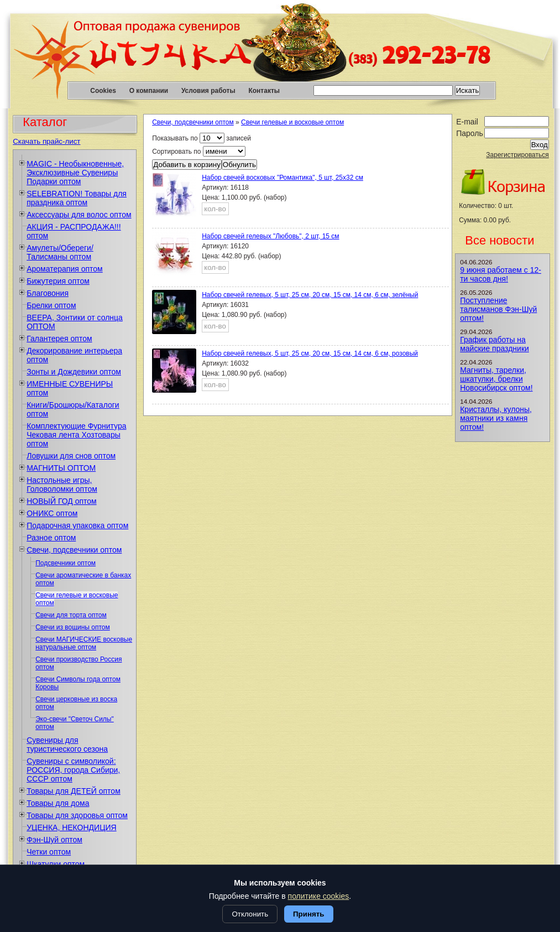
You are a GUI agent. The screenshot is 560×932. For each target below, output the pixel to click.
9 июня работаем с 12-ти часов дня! (501, 274)
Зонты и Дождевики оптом (74, 372)
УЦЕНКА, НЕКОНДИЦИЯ (72, 827)
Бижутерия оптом (58, 281)
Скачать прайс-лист (46, 141)
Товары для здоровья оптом (77, 815)
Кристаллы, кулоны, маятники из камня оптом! (496, 418)
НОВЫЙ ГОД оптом (61, 501)
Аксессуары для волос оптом (79, 215)
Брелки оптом (51, 305)
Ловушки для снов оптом (71, 456)
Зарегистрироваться (517, 155)
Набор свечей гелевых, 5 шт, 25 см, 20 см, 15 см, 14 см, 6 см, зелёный (310, 295)
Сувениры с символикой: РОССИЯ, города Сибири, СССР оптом (73, 770)
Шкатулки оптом (56, 864)
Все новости (499, 240)
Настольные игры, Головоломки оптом (62, 485)
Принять (308, 914)
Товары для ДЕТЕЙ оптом (74, 791)
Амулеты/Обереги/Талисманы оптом (60, 252)
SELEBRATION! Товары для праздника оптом (77, 198)
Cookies (103, 91)
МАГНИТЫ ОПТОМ (61, 468)
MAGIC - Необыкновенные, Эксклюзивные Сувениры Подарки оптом (75, 173)
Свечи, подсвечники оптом (74, 550)
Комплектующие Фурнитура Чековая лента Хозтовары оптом (76, 435)
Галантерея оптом (59, 339)
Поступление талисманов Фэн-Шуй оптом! (498, 309)
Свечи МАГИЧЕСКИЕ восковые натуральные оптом (84, 643)
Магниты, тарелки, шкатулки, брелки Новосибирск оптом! (496, 379)
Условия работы (208, 91)
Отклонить (250, 914)
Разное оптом (51, 538)
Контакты (264, 91)
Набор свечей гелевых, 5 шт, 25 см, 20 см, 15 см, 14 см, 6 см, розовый (310, 353)
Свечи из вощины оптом (73, 627)
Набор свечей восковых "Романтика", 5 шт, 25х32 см (282, 178)
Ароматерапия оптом (65, 269)
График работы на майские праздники (494, 344)
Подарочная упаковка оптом (77, 525)
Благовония (48, 293)
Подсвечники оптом (66, 563)
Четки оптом (49, 852)
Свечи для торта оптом (71, 615)
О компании (149, 91)
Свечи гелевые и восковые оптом (292, 122)
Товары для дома (58, 803)
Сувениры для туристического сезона (67, 744)
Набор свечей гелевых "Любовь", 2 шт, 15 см (270, 236)
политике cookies (319, 896)
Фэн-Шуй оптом (54, 840)
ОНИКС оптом (52, 513)
